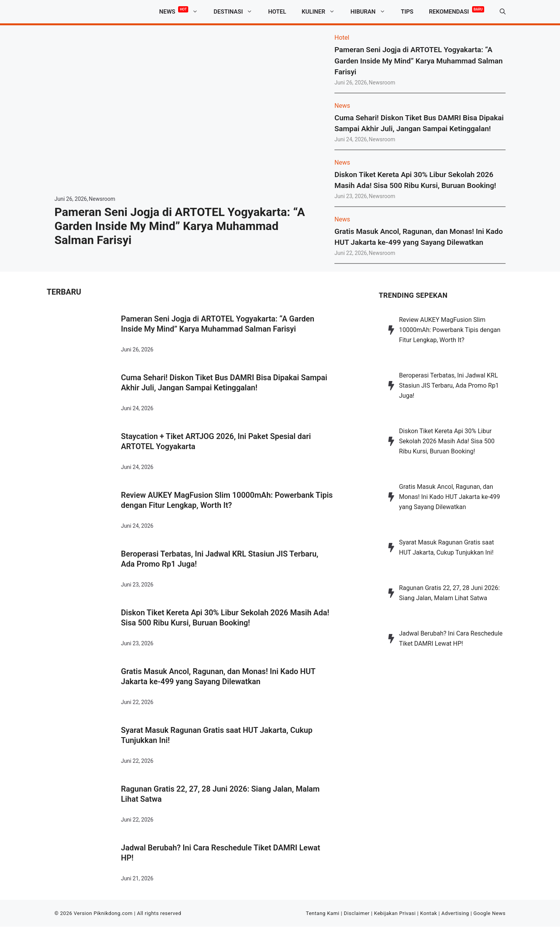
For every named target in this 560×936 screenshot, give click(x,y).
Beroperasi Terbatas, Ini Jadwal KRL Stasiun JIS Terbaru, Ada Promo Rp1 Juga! (220, 559)
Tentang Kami (323, 913)
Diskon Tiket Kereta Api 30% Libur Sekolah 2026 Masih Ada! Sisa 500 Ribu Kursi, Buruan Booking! (225, 618)
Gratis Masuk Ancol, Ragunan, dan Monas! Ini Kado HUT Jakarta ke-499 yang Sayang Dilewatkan (218, 676)
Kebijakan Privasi (395, 913)
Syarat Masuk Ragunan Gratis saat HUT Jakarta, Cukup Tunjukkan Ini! (217, 735)
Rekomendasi (457, 10)
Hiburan (372, 12)
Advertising (455, 913)
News (182, 12)
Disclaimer (357, 913)
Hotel (277, 12)
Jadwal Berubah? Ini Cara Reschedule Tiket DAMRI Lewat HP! (220, 853)
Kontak (429, 913)
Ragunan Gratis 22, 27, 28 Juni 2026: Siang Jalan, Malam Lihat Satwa (220, 794)
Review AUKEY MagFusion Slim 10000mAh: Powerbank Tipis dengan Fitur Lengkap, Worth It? (227, 500)
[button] (503, 12)
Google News (489, 913)
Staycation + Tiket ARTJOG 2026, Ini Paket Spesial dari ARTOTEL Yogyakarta (216, 441)
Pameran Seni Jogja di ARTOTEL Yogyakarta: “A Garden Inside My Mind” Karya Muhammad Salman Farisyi (180, 226)
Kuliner (322, 12)
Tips (407, 12)
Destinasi (237, 12)
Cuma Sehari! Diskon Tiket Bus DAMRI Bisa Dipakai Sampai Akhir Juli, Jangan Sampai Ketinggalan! (224, 383)
